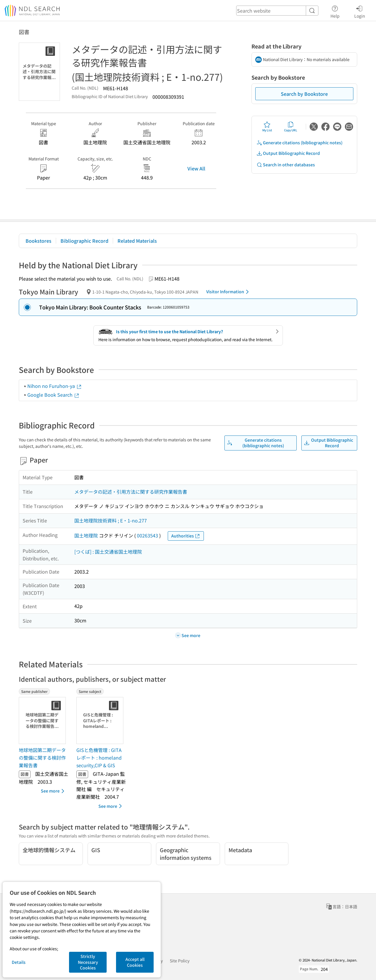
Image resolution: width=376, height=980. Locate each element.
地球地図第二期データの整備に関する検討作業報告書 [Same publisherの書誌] (42, 757)
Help (335, 11)
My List (267, 127)
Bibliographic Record (84, 241)
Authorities (186, 536)
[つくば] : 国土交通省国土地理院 (108, 552)
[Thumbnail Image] (43, 721)
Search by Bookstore (304, 94)
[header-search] (277, 11)
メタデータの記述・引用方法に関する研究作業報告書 (131, 492)
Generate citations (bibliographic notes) (299, 143)
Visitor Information (229, 292)
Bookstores (38, 241)
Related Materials (137, 241)
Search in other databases (286, 165)
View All (196, 168)
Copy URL (291, 127)
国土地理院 (86, 535)
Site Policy (180, 961)
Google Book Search (53, 395)
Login (360, 11)
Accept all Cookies (135, 962)
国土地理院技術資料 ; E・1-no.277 (111, 520)
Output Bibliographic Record (288, 153)
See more (54, 791)
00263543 (147, 535)
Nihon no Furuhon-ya (55, 386)
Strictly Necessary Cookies (88, 962)
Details (19, 962)
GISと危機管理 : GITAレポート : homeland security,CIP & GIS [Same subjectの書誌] (99, 757)
